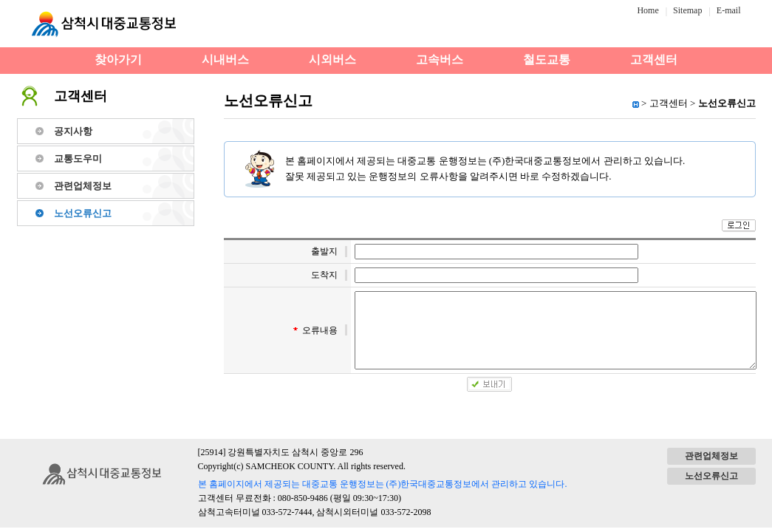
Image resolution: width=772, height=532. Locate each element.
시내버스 (225, 59)
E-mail (729, 10)
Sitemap (687, 10)
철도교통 (547, 59)
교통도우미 (78, 158)
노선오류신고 (83, 213)
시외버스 (332, 59)
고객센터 (654, 59)
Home (648, 10)
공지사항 (73, 131)
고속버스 (440, 59)
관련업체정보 (83, 186)
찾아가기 (118, 59)
